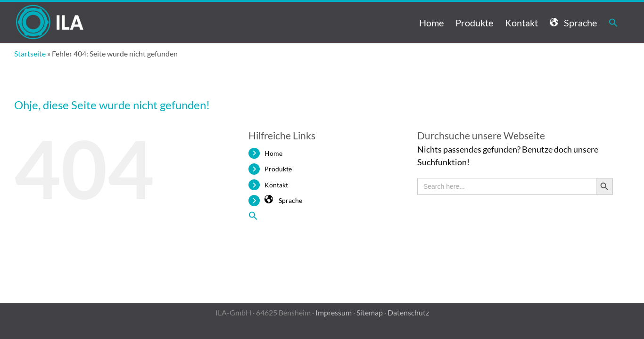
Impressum (334, 312)
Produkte (278, 169)
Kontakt (276, 185)
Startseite (30, 53)
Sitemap (370, 312)
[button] (625, 22)
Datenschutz (408, 312)
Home (273, 153)
